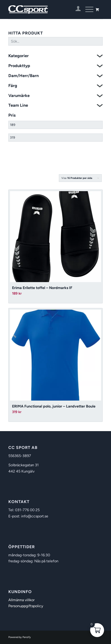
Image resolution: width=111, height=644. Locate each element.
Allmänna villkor (21, 600)
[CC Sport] (46, 9)
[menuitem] (76, 9)
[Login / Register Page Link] (76, 9)
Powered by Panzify (20, 637)
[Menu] (87, 9)
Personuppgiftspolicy (26, 606)
